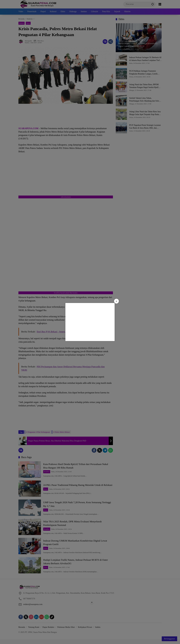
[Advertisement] (90, 322)
